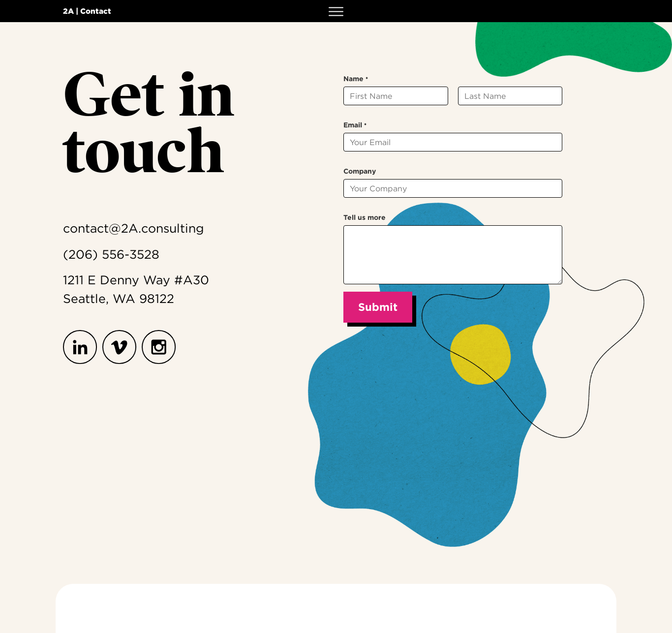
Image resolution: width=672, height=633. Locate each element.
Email (355, 125)
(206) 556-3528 (111, 254)
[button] (336, 11)
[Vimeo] (122, 347)
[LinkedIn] (83, 347)
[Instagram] (161, 347)
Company (360, 171)
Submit (378, 307)
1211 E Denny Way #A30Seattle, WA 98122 (136, 289)
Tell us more (365, 217)
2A (68, 11)
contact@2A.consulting (134, 228)
